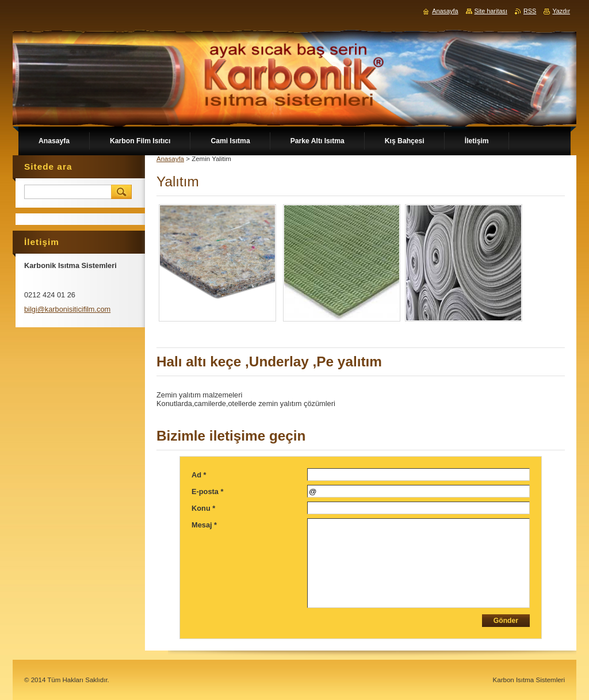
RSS (530, 11)
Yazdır (561, 11)
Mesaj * (204, 525)
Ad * (199, 475)
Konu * (203, 508)
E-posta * (207, 491)
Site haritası (491, 11)
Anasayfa (170, 159)
